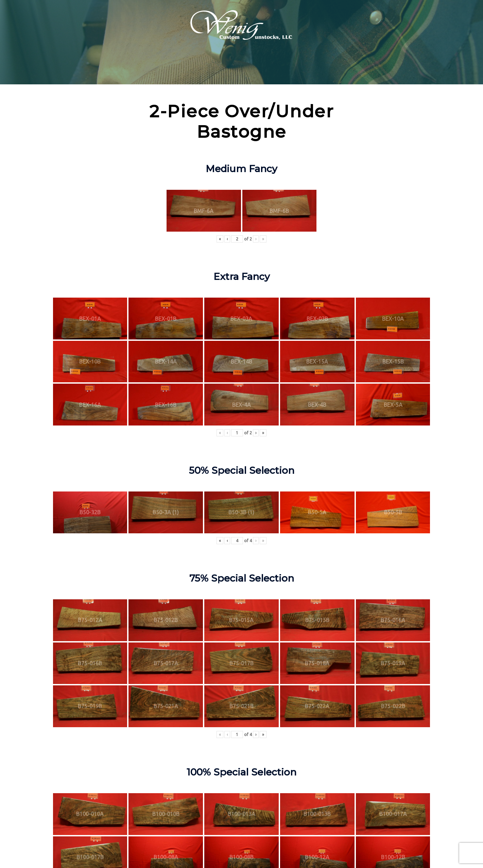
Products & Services (116, 66)
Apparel (325, 66)
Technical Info (213, 66)
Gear (352, 66)
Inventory (166, 66)
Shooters (258, 66)
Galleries (292, 66)
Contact (383, 66)
